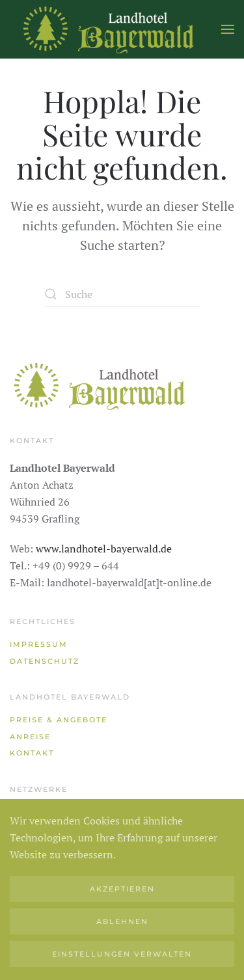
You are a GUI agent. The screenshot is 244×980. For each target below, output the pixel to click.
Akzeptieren (122, 889)
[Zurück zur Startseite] (107, 29)
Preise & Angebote (59, 720)
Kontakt (32, 753)
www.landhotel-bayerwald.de (104, 549)
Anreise (30, 737)
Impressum (39, 644)
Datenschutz (45, 661)
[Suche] (122, 294)
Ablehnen (122, 921)
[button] (228, 29)
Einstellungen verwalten (122, 954)
